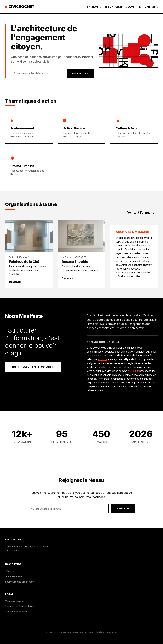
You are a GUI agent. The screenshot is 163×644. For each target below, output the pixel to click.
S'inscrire (123, 509)
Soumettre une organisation (20, 582)
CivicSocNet (20, 7)
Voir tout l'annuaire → (143, 213)
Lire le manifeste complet (33, 367)
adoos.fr (102, 359)
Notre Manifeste (14, 576)
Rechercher (80, 73)
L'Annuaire (94, 7)
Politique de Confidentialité (19, 606)
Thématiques (113, 7)
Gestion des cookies (16, 612)
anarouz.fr (133, 371)
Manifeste (151, 7)
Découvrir (15, 282)
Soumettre (133, 7)
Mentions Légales (15, 601)
